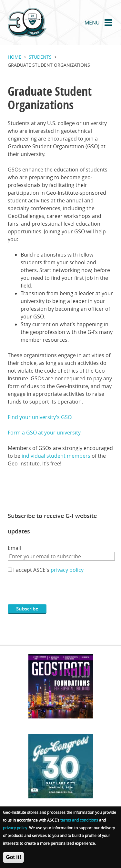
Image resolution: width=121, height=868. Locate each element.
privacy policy (67, 570)
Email (14, 548)
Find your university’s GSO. (40, 417)
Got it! (13, 857)
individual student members (56, 456)
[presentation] (57, 591)
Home (15, 57)
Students (40, 57)
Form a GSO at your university (44, 433)
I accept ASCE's (48, 570)
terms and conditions (79, 820)
